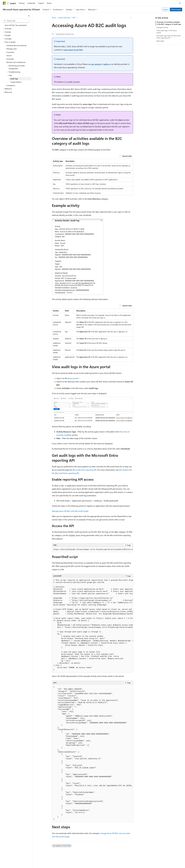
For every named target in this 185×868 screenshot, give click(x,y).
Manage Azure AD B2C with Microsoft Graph (70, 511)
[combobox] (16, 21)
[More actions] (131, 18)
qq (92, 64)
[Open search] (180, 3)
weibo (106, 64)
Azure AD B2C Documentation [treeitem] (16, 25)
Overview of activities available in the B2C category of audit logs (169, 23)
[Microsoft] (4, 3)
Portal (165, 10)
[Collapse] (29, 16)
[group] (92, 550)
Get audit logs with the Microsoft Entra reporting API (169, 37)
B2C (74, 18)
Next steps (160, 41)
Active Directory (64, 18)
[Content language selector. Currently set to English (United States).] (14, 864)
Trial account (176, 10)
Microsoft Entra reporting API (84, 470)
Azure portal (73, 378)
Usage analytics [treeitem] (16, 82)
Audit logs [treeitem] (14, 79)
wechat (98, 64)
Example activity (162, 27)
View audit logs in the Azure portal (167, 31)
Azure (54, 18)
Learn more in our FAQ (73, 50)
